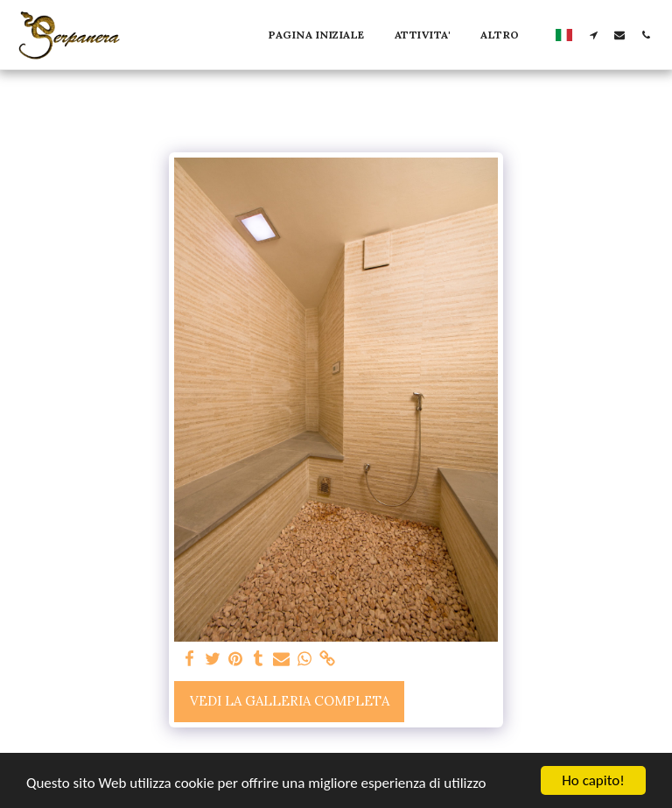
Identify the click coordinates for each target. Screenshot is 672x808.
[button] (593, 35)
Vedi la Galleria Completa (290, 701)
